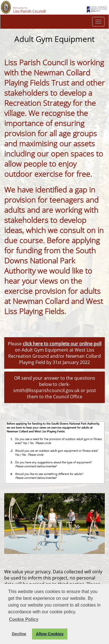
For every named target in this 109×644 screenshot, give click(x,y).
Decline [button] (19, 634)
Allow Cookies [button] (50, 634)
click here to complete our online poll (62, 344)
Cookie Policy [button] (24, 619)
